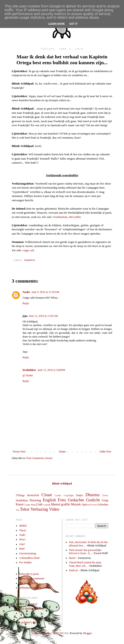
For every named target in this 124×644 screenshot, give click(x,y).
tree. (22, 618)
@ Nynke (28, 375)
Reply (26, 303)
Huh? (22, 549)
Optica (85, 505)
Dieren (105, 495)
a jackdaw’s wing (29, 622)
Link (39, 504)
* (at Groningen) (28, 604)
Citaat (47, 495)
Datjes (79, 495)
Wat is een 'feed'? (29, 583)
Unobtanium (60, 217)
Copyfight (69, 495)
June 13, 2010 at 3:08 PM (51, 370)
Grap (105, 500)
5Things (20, 495)
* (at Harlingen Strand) (32, 609)
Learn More (57, 24)
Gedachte (30, 260)
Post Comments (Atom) (39, 458)
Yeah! (22, 535)
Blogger (87, 633)
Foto (62, 500)
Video (54, 509)
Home (63, 452)
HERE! (23, 526)
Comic (58, 495)
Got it (73, 24)
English (49, 500)
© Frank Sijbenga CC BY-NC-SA (50, 633)
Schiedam (103, 505)
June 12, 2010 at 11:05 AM (43, 316)
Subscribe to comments (32, 578)
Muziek (76, 504)
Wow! (22, 539)
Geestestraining (28, 553)
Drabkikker (29, 370)
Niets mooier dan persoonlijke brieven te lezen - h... (85, 552)
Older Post (105, 452)
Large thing (30, 505)
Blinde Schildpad (62, 484)
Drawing (35, 500)
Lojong (47, 505)
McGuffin (75, 217)
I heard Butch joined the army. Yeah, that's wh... (85, 564)
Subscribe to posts (29, 574)
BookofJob (33, 495)
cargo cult (28, 250)
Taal (18, 510)
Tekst (25, 509)
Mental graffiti (60, 504)
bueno (72, 558)
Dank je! (74, 570)
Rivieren (93, 505)
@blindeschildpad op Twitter (35, 588)
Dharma (92, 495)
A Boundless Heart (29, 558)
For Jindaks (25, 562)
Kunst (20, 504)
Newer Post (19, 452)
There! (23, 530)
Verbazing (39, 509)
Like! (22, 544)
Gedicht (93, 500)
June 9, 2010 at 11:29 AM (45, 292)
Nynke (26, 292)
